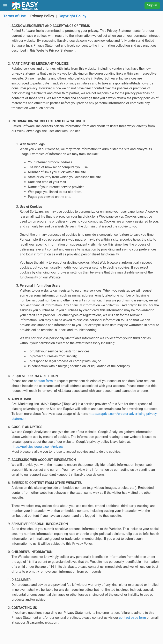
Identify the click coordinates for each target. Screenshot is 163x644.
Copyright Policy (72, 16)
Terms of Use (15, 16)
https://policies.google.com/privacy (38, 447)
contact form (43, 381)
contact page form (132, 618)
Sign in (152, 5)
